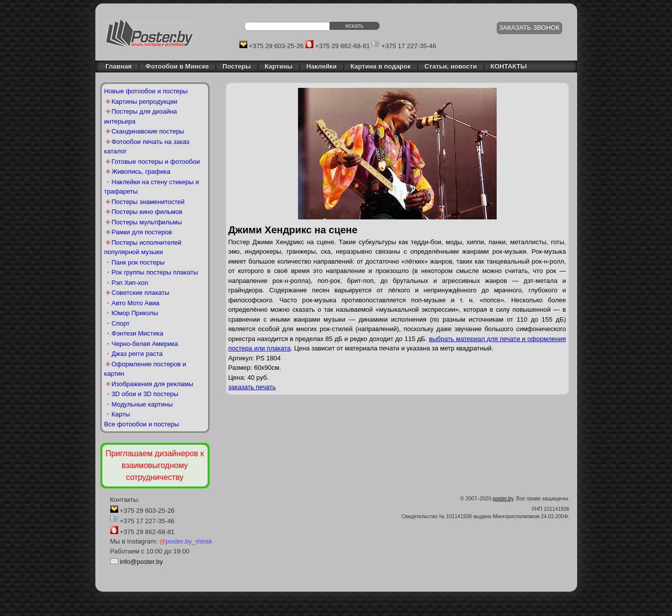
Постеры (237, 66)
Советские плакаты (141, 293)
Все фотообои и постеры (142, 424)
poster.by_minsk (186, 541)
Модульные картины (142, 404)
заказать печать (252, 387)
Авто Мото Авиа (136, 303)
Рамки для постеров (142, 232)
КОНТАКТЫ (509, 66)
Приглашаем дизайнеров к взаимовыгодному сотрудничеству (154, 465)
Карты (121, 414)
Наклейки (322, 66)
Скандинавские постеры (148, 131)
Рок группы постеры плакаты (155, 272)
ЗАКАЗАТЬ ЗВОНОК (529, 28)
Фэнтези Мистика (138, 333)
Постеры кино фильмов (147, 212)
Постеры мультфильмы (147, 222)
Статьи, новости (450, 66)
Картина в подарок (381, 66)
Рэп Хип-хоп (130, 283)
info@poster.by (141, 562)
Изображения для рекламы (153, 384)
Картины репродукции (145, 102)
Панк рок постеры (138, 262)
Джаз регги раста (137, 354)
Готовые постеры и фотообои (156, 162)
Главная (116, 66)
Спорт (121, 323)
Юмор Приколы (135, 313)
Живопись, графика (141, 171)
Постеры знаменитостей (148, 202)
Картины (279, 66)
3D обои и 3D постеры (145, 394)
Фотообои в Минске (177, 66)
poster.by (503, 499)
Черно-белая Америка (145, 344)
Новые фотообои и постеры (146, 91)
